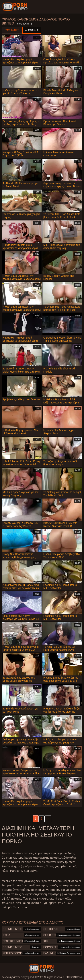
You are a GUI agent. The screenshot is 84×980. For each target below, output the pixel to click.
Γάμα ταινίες (12, 30)
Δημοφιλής (32, 30)
